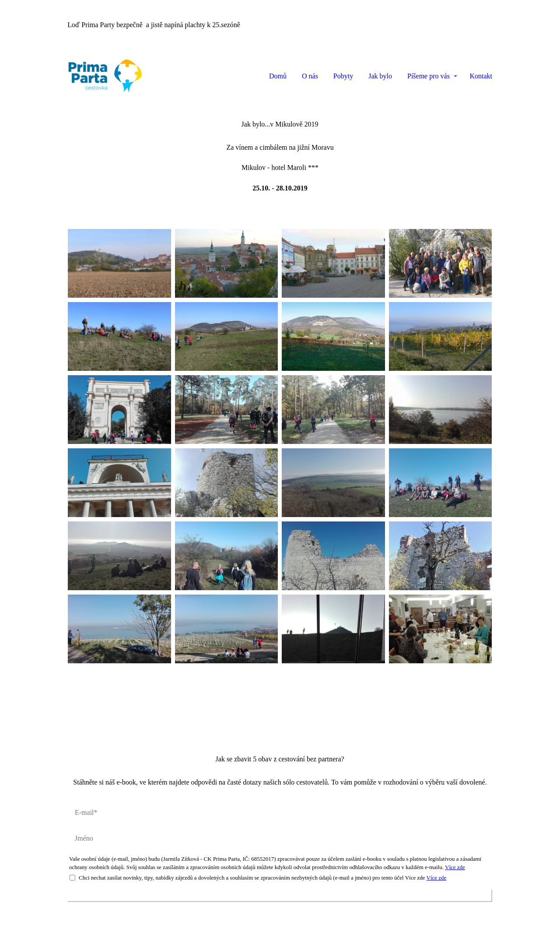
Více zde (455, 867)
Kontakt (481, 76)
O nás (310, 76)
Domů (278, 76)
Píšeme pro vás (429, 76)
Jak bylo (380, 76)
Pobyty (343, 76)
